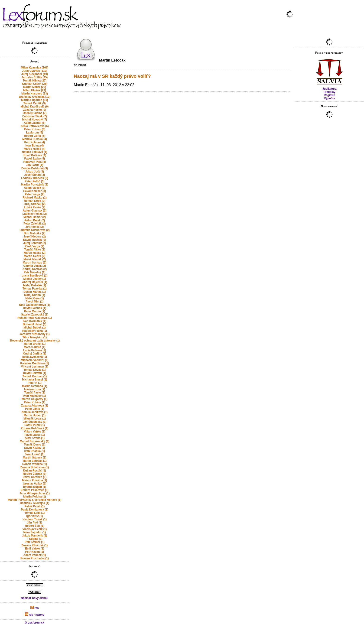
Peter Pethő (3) (35, 181)
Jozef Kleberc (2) (35, 237)
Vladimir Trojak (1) (35, 519)
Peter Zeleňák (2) (35, 224)
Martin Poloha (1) (34, 497)
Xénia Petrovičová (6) (34, 126)
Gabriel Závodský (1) (35, 315)
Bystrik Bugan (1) (34, 487)
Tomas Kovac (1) (34, 370)
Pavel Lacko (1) (34, 435)
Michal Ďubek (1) (34, 328)
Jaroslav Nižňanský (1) (34, 334)
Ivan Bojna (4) (35, 146)
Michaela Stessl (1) (34, 380)
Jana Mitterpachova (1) (35, 493)
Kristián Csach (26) (35, 84)
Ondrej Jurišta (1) (34, 354)
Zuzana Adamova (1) (35, 406)
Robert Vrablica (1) (35, 464)
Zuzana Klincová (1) (35, 545)
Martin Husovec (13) (35, 94)
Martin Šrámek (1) (35, 458)
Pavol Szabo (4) (35, 159)
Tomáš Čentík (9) (35, 103)
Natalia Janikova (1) (35, 412)
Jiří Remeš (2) (35, 227)
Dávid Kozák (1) (34, 448)
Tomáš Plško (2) (34, 250)
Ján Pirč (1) (35, 523)
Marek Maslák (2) (35, 259)
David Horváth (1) (34, 373)
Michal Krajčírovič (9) (35, 107)
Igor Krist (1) (34, 516)
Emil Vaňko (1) (35, 549)
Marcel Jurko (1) (35, 347)
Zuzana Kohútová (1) (35, 428)
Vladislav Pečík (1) (35, 529)
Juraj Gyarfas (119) (35, 71)
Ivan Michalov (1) (35, 396)
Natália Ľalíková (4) (35, 152)
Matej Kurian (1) (35, 295)
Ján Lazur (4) (35, 165)
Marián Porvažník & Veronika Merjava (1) (35, 500)
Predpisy (330, 92)
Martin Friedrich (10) (34, 100)
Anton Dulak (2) (35, 220)
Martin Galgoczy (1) (35, 399)
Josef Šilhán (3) (35, 175)
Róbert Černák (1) (35, 474)
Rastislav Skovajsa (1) (35, 503)
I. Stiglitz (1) (34, 539)
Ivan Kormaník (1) (35, 321)
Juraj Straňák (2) (35, 204)
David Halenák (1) (35, 308)
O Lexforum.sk (35, 623)
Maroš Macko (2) (35, 253)
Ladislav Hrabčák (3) (35, 178)
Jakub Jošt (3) (35, 172)
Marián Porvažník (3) (35, 185)
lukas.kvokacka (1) (35, 357)
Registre (329, 95)
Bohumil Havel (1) (34, 324)
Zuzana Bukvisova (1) (35, 467)
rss (34, 608)
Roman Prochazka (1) (35, 558)
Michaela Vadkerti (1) (35, 360)
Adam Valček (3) (35, 188)
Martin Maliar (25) (35, 87)
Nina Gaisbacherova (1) (34, 305)
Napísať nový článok (35, 598)
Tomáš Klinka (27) (35, 81)
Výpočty (330, 98)
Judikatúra (330, 89)
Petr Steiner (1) (34, 542)
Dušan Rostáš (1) (35, 471)
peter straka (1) (35, 438)
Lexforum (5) (35, 133)
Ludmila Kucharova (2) (34, 230)
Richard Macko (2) (34, 198)
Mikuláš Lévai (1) (35, 419)
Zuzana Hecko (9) (35, 110)
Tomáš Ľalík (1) (35, 513)
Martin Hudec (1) (35, 415)
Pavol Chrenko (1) (35, 477)
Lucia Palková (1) (35, 350)
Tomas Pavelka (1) (35, 289)
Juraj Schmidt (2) (34, 243)
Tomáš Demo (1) (35, 445)
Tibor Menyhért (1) (35, 337)
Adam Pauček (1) (35, 555)
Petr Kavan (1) (35, 552)
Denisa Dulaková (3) (35, 168)
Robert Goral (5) (34, 136)
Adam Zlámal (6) (35, 123)
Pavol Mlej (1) (35, 302)
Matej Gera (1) (34, 298)
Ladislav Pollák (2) (35, 214)
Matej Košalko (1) (35, 285)
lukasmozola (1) (35, 389)
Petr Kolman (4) (35, 142)
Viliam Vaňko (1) (35, 432)
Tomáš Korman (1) (35, 376)
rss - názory (35, 615)
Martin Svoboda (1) (35, 386)
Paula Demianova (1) (34, 510)
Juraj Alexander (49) (35, 74)
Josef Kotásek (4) (34, 155)
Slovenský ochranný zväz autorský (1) (35, 341)
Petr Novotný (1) (35, 272)
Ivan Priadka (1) (35, 451)
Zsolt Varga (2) (35, 246)
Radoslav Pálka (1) (35, 331)
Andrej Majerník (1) (35, 282)
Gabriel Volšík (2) (34, 266)
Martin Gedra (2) (35, 256)
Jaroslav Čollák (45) (35, 77)
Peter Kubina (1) (35, 402)
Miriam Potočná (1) (34, 480)
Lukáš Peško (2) (34, 207)
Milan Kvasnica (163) (35, 68)
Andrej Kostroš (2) (35, 269)
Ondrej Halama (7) (35, 113)
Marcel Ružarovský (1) (35, 441)
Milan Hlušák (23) (35, 90)
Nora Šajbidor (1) (35, 532)
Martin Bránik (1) (35, 344)
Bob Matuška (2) (35, 233)
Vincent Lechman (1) (34, 367)
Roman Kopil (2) (35, 201)
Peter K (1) (35, 383)
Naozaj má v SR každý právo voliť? (112, 76)
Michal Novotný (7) (35, 120)
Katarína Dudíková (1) (34, 363)
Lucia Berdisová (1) (35, 276)
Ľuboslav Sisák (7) (34, 116)
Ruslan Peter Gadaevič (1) (35, 318)
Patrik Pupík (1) (34, 425)
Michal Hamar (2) (35, 217)
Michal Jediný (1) (35, 279)
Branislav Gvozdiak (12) (34, 97)
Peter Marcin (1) (35, 311)
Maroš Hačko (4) (35, 149)
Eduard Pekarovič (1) (34, 490)
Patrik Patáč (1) (35, 506)
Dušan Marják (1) (35, 292)
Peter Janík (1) (35, 409)
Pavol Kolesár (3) (34, 191)
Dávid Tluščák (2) (35, 240)
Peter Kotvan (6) (35, 129)
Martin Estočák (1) (34, 461)
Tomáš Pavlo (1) (34, 393)
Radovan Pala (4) (35, 162)
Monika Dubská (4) (35, 139)
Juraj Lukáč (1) (35, 454)
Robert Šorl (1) (34, 526)
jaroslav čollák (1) (35, 484)
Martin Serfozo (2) (34, 263)
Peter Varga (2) (35, 194)
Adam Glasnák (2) (34, 211)
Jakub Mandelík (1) (34, 536)
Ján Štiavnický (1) (34, 422)
